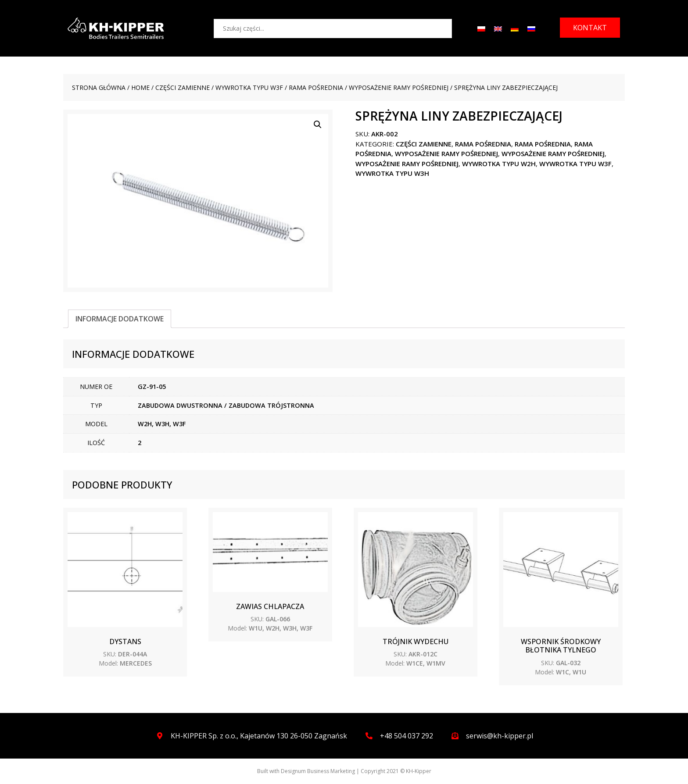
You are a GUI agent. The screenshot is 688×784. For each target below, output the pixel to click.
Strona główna (99, 87)
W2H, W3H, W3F (162, 424)
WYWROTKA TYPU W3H (392, 173)
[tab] (120, 319)
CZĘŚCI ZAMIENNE (183, 87)
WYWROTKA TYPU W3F (249, 87)
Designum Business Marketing (318, 771)
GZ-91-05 (152, 387)
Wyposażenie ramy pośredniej (399, 87)
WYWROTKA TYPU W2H (499, 164)
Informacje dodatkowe (120, 319)
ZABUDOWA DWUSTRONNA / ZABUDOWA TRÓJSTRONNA (226, 405)
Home (140, 87)
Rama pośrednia (316, 87)
